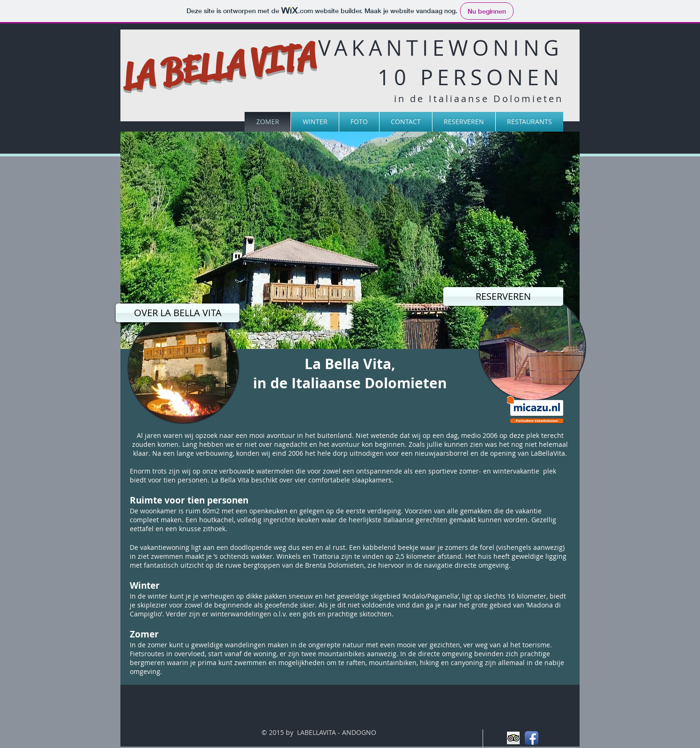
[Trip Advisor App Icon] (513, 738)
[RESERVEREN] (503, 296)
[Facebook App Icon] (532, 738)
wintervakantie (516, 471)
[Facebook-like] (145, 104)
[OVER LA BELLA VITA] (178, 313)
